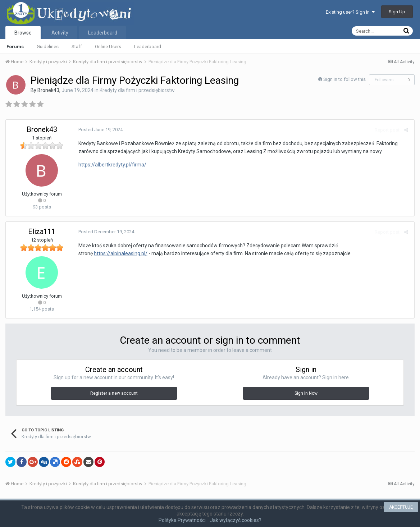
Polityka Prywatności (182, 520)
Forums (15, 47)
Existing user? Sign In (350, 12)
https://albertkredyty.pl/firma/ (112, 165)
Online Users (108, 47)
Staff (77, 47)
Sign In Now (306, 393)
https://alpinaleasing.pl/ (120, 253)
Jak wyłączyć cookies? (236, 520)
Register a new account (114, 393)
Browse (23, 33)
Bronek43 (48, 90)
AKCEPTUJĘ (401, 507)
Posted (100, 130)
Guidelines (48, 47)
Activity (60, 33)
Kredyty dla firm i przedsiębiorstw (137, 90)
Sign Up (397, 12)
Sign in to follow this (344, 79)
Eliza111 (42, 232)
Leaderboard (148, 47)
